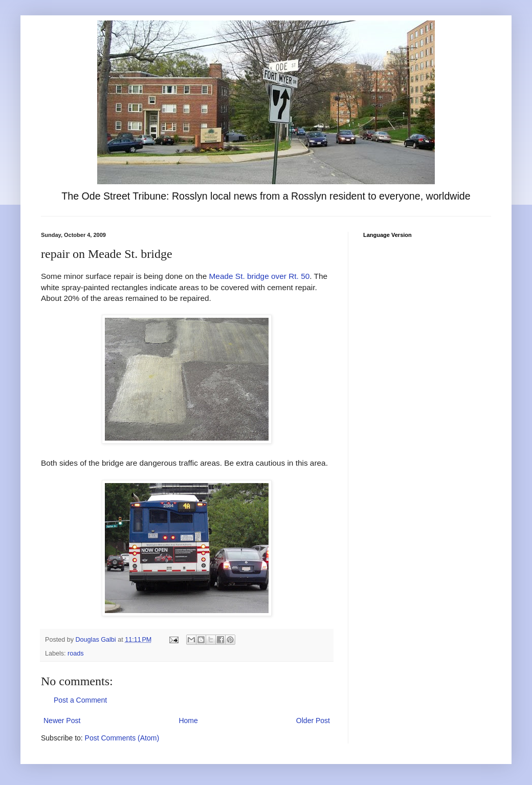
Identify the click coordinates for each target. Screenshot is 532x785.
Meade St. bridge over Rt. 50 (260, 276)
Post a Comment (80, 700)
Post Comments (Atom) (122, 738)
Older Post (313, 721)
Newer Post (62, 721)
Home (188, 721)
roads (76, 653)
